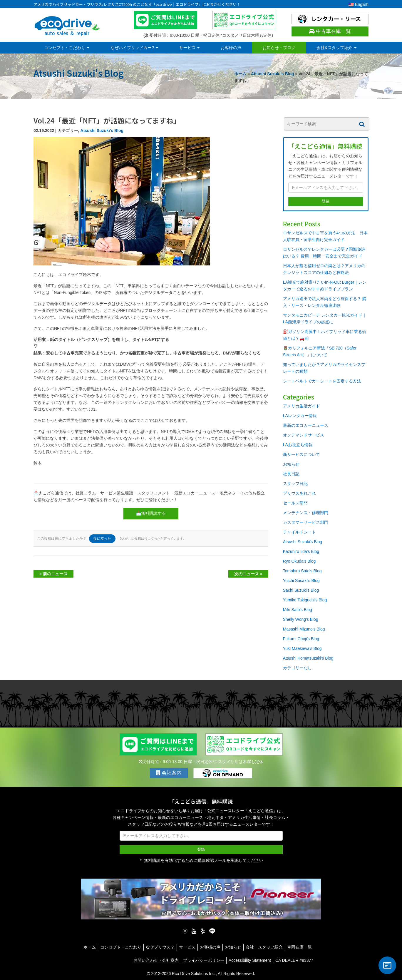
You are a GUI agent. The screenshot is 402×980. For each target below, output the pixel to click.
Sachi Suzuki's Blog (301, 590)
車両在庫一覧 (299, 944)
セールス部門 (295, 503)
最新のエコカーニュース (306, 425)
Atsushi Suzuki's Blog (272, 74)
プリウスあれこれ (299, 493)
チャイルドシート (299, 532)
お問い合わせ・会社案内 (156, 957)
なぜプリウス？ (160, 944)
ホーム (240, 74)
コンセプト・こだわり (67, 48)
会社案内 (169, 773)
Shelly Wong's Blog (301, 619)
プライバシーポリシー (204, 957)
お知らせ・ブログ (279, 48)
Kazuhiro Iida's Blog (301, 551)
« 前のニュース (53, 574)
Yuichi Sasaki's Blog (301, 581)
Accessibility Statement (250, 957)
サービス (190, 48)
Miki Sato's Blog (298, 610)
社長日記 (291, 474)
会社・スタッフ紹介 (264, 944)
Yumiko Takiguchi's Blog (305, 600)
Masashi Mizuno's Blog (304, 629)
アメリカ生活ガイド (301, 406)
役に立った (102, 539)
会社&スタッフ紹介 (336, 48)
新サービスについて (301, 454)
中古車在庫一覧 (330, 31)
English (359, 4)
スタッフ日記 (295, 484)
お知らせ (291, 464)
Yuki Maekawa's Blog (302, 648)
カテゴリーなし (297, 668)
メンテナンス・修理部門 (306, 513)
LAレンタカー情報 (300, 416)
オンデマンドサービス (304, 435)
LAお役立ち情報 (298, 445)
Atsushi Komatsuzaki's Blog (308, 658)
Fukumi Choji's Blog (301, 639)
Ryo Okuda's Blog (299, 561)
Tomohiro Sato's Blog (302, 571)
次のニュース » (248, 574)
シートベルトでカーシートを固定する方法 (322, 381)
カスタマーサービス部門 (306, 522)
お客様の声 (231, 48)
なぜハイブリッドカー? (134, 48)
